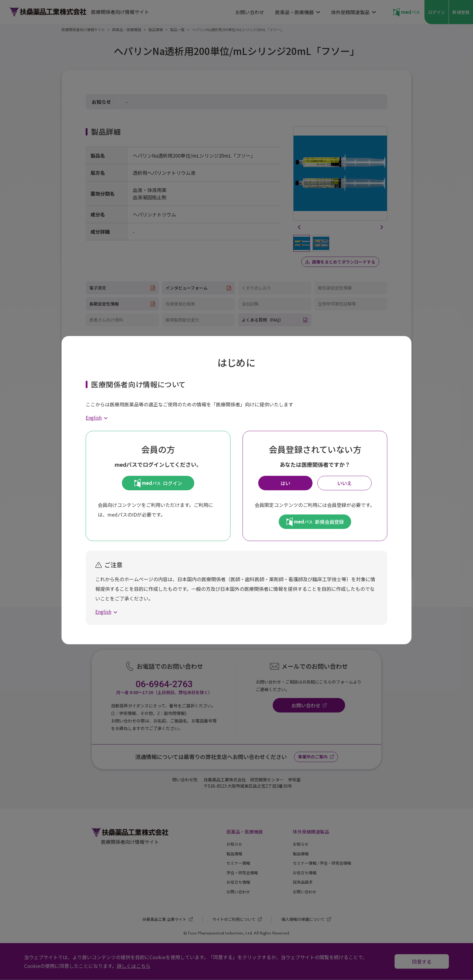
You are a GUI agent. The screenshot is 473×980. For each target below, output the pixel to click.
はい (285, 483)
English (94, 418)
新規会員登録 (315, 522)
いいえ (344, 483)
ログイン (158, 483)
